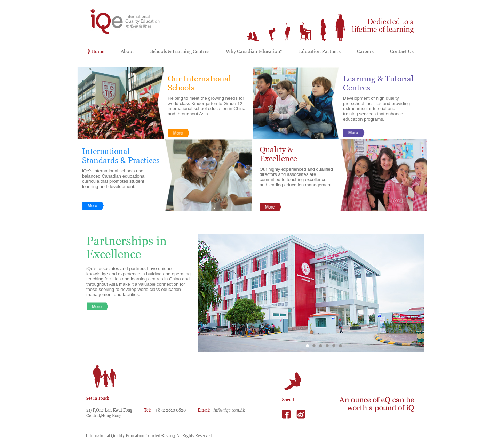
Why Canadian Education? (253, 51)
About (126, 51)
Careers (364, 51)
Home (97, 51)
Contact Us (400, 51)
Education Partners (319, 51)
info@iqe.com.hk (229, 410)
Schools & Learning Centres (179, 51)
